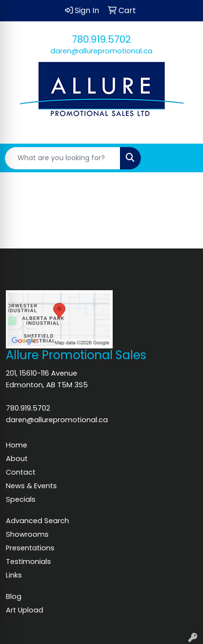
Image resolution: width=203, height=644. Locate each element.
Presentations (30, 548)
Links (14, 575)
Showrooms (27, 534)
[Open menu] (184, 158)
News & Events (31, 486)
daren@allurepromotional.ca (101, 51)
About (17, 459)
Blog (14, 596)
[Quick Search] (63, 158)
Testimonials (28, 561)
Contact (21, 472)
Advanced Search (37, 521)
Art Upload (25, 610)
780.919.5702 (101, 39)
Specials (21, 499)
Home (17, 445)
